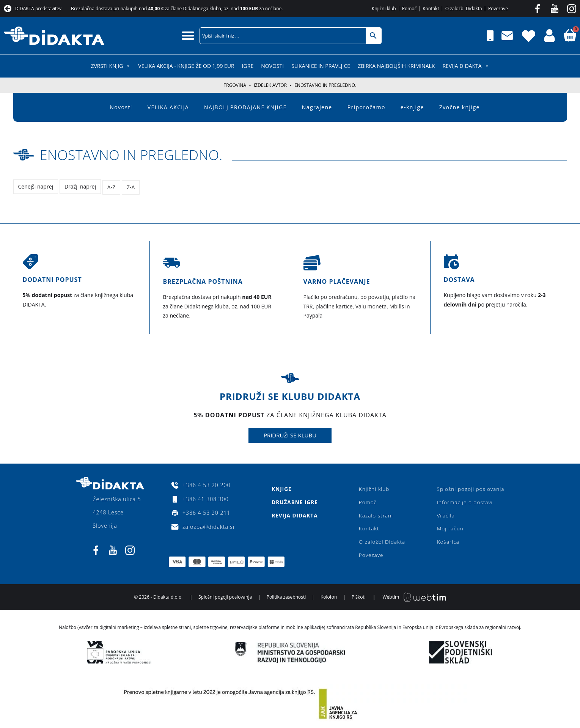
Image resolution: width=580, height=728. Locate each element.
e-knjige (412, 107)
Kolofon (329, 599)
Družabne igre (295, 502)
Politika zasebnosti (286, 599)
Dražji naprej (81, 186)
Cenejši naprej (36, 186)
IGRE (248, 66)
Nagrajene (317, 107)
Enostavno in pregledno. (140, 154)
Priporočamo (366, 107)
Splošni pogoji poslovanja (469, 488)
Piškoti (359, 599)
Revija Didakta (466, 66)
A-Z (112, 186)
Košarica (446, 543)
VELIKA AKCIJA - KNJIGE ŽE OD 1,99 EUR (186, 66)
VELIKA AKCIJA (168, 107)
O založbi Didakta (382, 543)
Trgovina (235, 85)
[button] (188, 35)
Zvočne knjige (460, 107)
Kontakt (369, 529)
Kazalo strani (376, 515)
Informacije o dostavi (463, 502)
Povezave (371, 556)
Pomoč (367, 502)
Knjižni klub (374, 488)
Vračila (444, 515)
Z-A (132, 186)
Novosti (272, 66)
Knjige (281, 488)
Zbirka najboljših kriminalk (396, 66)
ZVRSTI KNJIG (111, 66)
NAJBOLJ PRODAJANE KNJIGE (245, 107)
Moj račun (448, 529)
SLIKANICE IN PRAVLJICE (321, 66)
